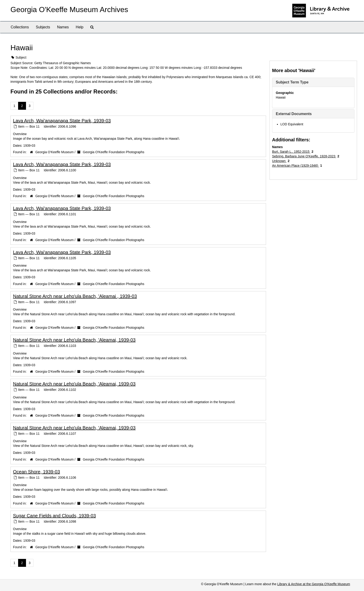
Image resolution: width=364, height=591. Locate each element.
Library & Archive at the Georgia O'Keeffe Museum (314, 584)
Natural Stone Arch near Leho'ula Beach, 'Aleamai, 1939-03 (74, 340)
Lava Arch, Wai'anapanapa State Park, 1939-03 (62, 121)
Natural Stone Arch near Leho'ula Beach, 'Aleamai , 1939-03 (75, 296)
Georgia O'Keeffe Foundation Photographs (114, 152)
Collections (20, 27)
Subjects (43, 27)
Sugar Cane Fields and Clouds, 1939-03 (54, 516)
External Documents (294, 114)
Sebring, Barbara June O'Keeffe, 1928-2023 (304, 156)
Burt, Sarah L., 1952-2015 (291, 152)
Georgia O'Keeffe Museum (54, 152)
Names (63, 27)
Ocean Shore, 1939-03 (36, 472)
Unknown (279, 161)
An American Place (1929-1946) (296, 166)
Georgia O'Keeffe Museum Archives (69, 10)
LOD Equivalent (292, 124)
